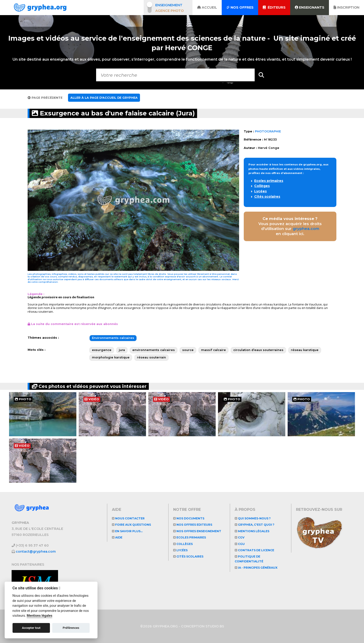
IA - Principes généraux (258, 568)
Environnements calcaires (113, 338)
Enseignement (169, 5)
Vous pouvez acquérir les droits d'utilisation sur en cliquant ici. (290, 226)
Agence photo (169, 11)
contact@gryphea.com (36, 551)
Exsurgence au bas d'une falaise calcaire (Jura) (119, 113)
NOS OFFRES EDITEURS (195, 525)
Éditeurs (274, 7)
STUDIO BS (215, 626)
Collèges (262, 186)
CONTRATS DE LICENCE (256, 550)
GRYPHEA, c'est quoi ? (256, 525)
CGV (240, 537)
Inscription (346, 7)
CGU (240, 544)
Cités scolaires (267, 197)
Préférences (71, 628)
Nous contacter (129, 518)
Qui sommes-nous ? (254, 518)
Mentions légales (253, 531)
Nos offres (240, 7)
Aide (118, 537)
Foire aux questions (133, 525)
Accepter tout (31, 628)
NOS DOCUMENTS (190, 518)
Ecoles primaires (269, 181)
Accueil (207, 7)
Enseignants (310, 7)
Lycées (260, 191)
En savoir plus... (129, 531)
